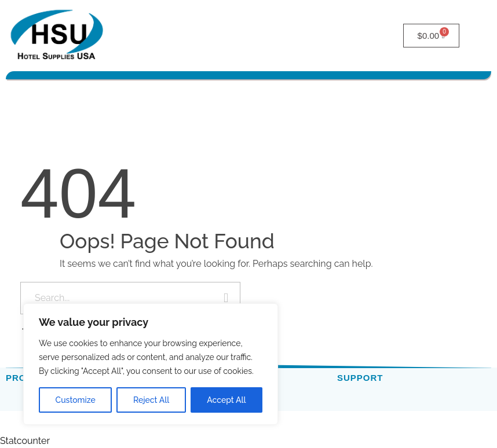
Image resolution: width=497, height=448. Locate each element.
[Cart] (432, 36)
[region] (151, 364)
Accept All (226, 400)
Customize (76, 400)
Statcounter (25, 441)
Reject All (151, 400)
